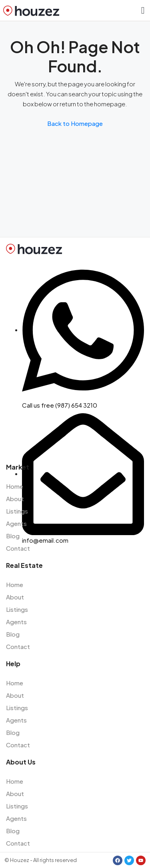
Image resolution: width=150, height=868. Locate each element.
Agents (16, 523)
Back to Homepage (75, 123)
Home (15, 486)
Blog (13, 536)
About (15, 499)
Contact (18, 548)
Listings (17, 511)
